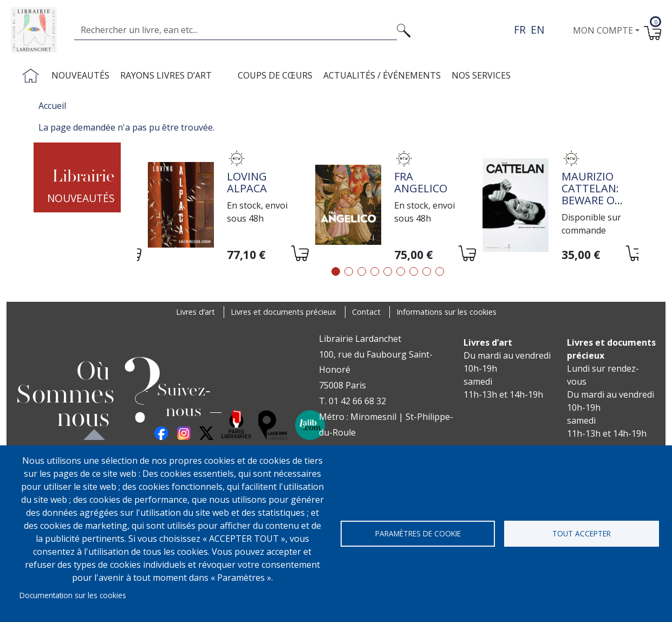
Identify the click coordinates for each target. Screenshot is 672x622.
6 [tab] (401, 271)
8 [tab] (427, 271)
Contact (366, 312)
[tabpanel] (221, 206)
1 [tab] (336, 271)
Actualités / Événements (382, 75)
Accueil (52, 106)
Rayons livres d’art (166, 75)
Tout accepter (582, 533)
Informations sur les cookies (446, 312)
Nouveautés (80, 75)
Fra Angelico (421, 182)
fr (520, 30)
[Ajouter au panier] (299, 255)
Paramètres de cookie (418, 533)
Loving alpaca (247, 182)
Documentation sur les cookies (73, 595)
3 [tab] (362, 271)
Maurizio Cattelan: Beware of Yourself (591, 194)
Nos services (481, 75)
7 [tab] (414, 271)
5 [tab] (388, 271)
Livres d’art (195, 312)
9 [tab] (440, 271)
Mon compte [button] (603, 30)
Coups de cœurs (275, 75)
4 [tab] (375, 271)
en (537, 30)
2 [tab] (349, 271)
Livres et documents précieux (283, 312)
